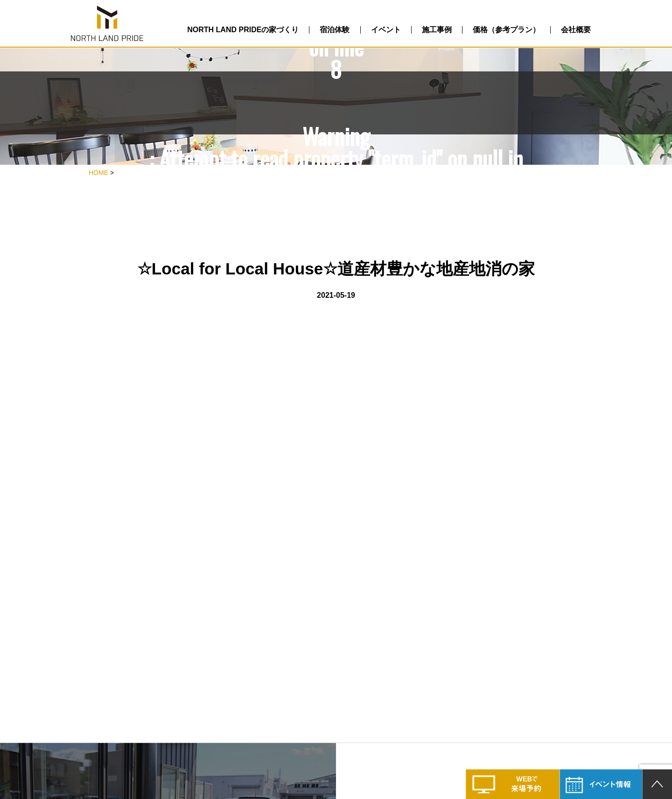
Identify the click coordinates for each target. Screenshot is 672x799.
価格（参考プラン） (506, 30)
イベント (386, 30)
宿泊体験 (335, 30)
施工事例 (437, 30)
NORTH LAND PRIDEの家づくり (243, 30)
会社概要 (576, 30)
